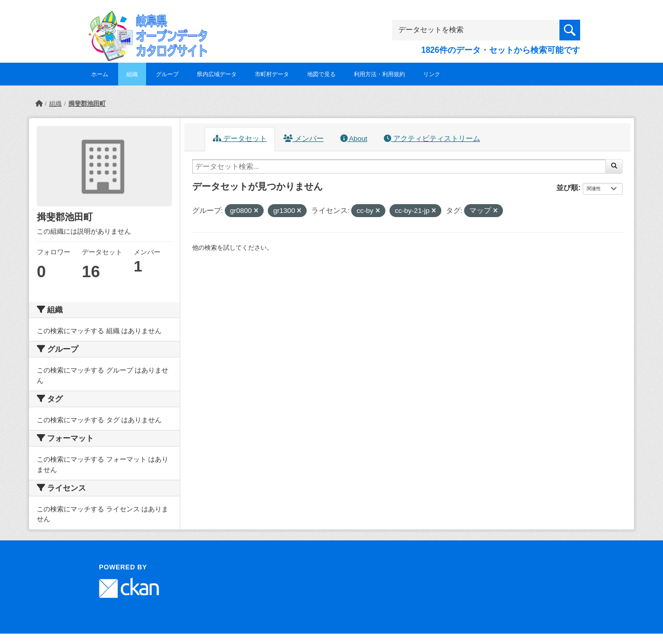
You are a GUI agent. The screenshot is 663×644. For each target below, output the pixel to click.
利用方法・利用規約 (379, 74)
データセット (240, 139)
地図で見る (321, 74)
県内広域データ (217, 74)
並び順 (567, 188)
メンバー (304, 139)
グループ (167, 74)
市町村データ (272, 74)
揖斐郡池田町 (87, 104)
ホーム (100, 74)
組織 (132, 74)
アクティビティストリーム (432, 139)
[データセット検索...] (399, 166)
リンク (432, 74)
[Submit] (614, 166)
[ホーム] (39, 104)
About (354, 139)
